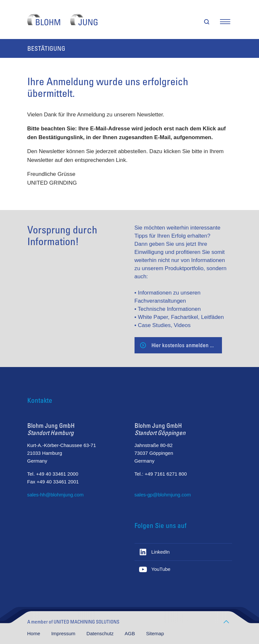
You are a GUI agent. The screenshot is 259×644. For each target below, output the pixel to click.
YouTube (161, 569)
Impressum (64, 633)
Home (34, 633)
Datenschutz (101, 633)
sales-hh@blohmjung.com (56, 495)
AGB (131, 633)
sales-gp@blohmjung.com (163, 495)
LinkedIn (161, 552)
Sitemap (155, 633)
